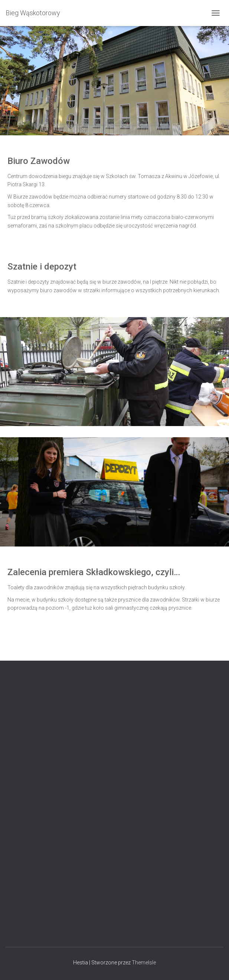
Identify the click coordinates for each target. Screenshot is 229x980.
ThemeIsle (144, 963)
